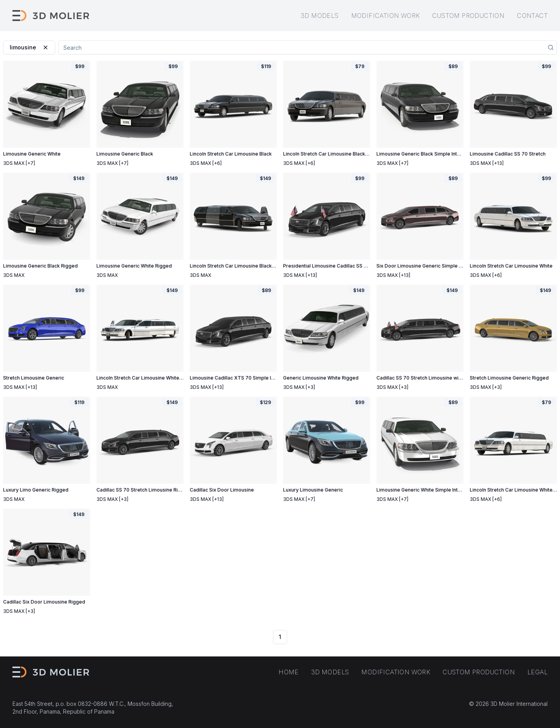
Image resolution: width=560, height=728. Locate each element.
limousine (29, 47)
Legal (537, 672)
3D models (320, 16)
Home (289, 672)
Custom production (468, 16)
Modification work (386, 16)
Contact (532, 16)
